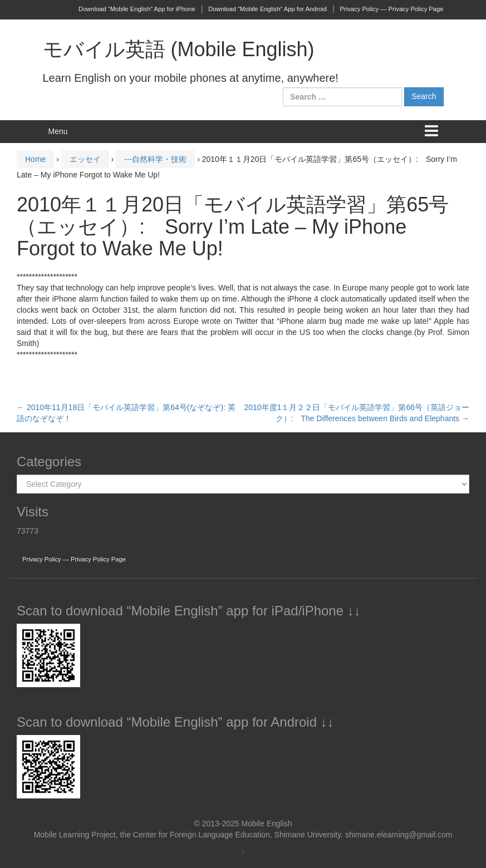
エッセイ (85, 159)
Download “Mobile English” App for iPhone (137, 9)
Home (35, 159)
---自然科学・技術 (155, 159)
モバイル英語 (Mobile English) (179, 49)
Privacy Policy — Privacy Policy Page (392, 9)
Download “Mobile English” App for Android (267, 9)
